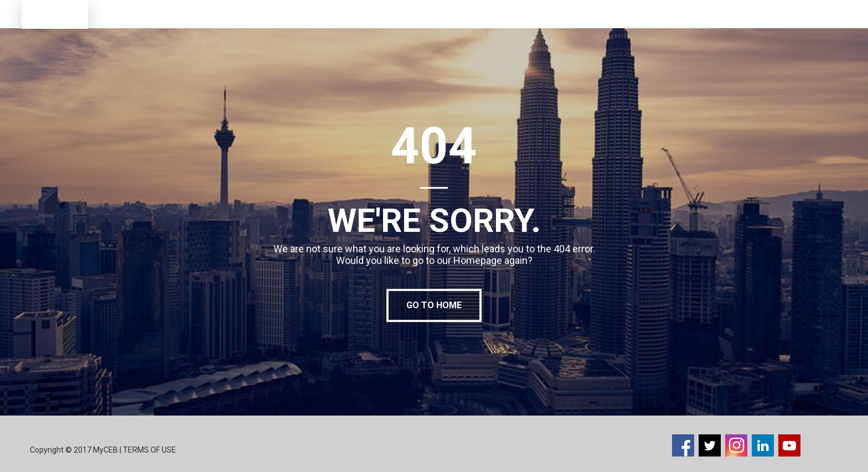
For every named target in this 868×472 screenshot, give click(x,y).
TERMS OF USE (150, 450)
